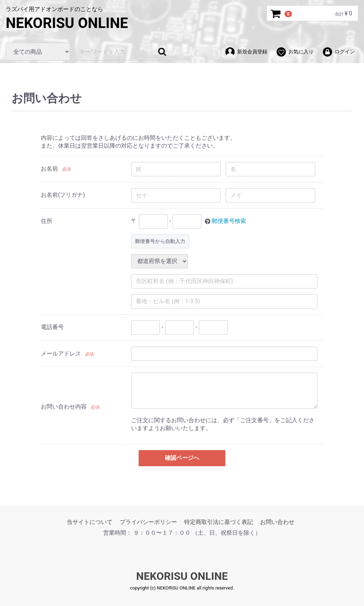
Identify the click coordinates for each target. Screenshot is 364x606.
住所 (47, 221)
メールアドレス (61, 354)
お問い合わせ (277, 522)
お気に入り (295, 52)
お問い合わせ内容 (64, 406)
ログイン (338, 52)
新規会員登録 (246, 52)
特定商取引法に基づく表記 (219, 522)
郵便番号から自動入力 (160, 241)
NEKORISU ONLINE (67, 23)
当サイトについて (90, 522)
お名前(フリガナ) (63, 195)
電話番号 (52, 327)
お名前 (49, 169)
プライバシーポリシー (148, 522)
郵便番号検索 (229, 221)
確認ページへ (182, 458)
